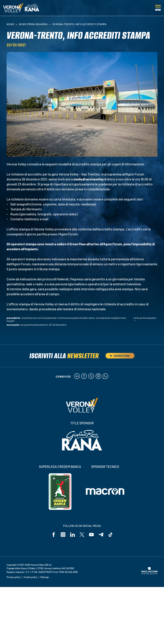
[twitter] (91, 376)
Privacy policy (14, 577)
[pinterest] (98, 376)
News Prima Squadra (33, 24)
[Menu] (158, 8)
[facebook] (84, 376)
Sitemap (45, 577)
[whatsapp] (106, 376)
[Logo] (13, 8)
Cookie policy (31, 577)
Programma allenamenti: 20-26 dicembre (44, 325)
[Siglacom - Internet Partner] (149, 574)
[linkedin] (77, 376)
